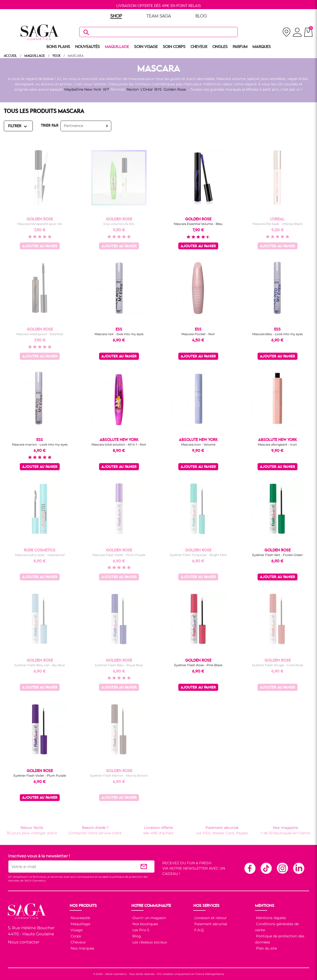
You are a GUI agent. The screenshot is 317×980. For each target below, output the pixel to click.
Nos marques (82, 948)
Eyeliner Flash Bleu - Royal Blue (119, 665)
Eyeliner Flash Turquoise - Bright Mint (198, 555)
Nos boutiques (145, 924)
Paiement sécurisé (210, 924)
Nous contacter (24, 942)
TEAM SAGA (159, 16)
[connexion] (297, 33)
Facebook (250, 868)
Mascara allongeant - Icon (277, 444)
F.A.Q (199, 930)
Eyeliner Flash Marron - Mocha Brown (119, 775)
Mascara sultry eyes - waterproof (40, 555)
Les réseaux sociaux (149, 942)
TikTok (266, 868)
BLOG (201, 16)
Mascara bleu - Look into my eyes (278, 334)
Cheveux (78, 942)
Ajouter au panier (40, 246)
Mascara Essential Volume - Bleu (198, 224)
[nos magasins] (286, 32)
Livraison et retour (210, 918)
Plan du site (266, 948)
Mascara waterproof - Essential (40, 334)
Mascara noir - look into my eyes (119, 334)
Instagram (282, 868)
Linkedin (298, 868)
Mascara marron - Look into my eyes (40, 444)
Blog (136, 936)
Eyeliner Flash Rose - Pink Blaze (198, 665)
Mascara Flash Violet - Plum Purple (119, 555)
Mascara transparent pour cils (40, 224)
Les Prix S (140, 930)
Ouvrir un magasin (149, 918)
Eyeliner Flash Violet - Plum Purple (40, 775)
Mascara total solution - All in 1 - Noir (119, 444)
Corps (75, 936)
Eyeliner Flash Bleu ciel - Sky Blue (40, 665)
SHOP (116, 16)
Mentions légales (271, 918)
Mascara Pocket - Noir (198, 334)
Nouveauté (80, 918)
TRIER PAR (50, 126)
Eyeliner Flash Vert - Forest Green (278, 555)
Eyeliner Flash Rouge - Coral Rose (278, 665)
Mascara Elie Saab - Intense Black (278, 224)
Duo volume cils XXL (119, 224)
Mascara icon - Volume (198, 444)
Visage (76, 930)
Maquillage (80, 924)
